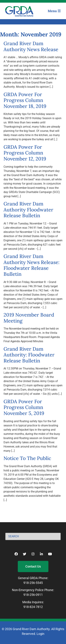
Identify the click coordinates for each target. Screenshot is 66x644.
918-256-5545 (33, 583)
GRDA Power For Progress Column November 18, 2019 (25, 100)
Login (40, 634)
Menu (54, 11)
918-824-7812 (33, 607)
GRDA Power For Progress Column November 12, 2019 (25, 153)
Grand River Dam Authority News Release (31, 46)
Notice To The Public (27, 458)
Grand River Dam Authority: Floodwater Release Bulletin (29, 355)
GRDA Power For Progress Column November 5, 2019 (24, 407)
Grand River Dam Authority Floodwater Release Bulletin (28, 210)
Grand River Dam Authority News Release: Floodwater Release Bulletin (32, 265)
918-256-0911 (33, 595)
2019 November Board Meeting (29, 318)
